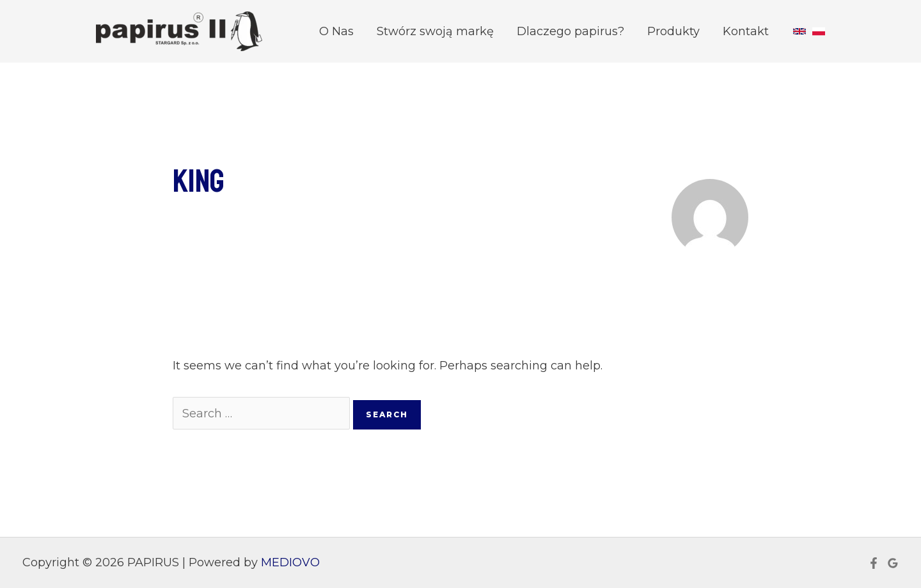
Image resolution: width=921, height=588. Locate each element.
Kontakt (746, 31)
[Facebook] (874, 563)
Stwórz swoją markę (435, 31)
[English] (799, 31)
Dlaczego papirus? (571, 31)
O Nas (336, 31)
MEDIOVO (290, 562)
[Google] (893, 563)
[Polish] (819, 31)
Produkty (673, 31)
